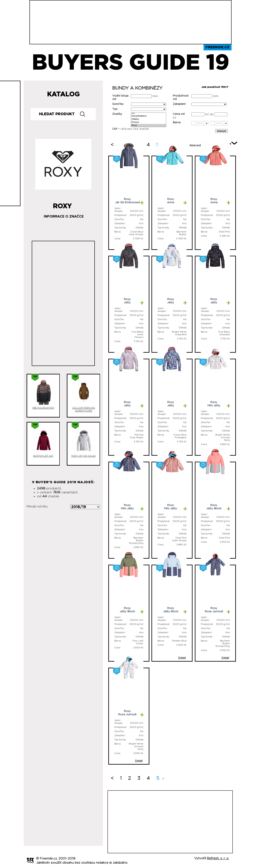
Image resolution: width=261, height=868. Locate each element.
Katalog (63, 94)
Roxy (149, 125)
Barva (177, 123)
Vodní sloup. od (121, 97)
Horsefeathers (149, 116)
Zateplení (179, 104)
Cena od (179, 114)
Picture (149, 122)
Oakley (149, 119)
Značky (117, 114)
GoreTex (118, 104)
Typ (115, 109)
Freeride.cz (218, 47)
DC (149, 113)
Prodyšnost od (181, 97)
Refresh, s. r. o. (218, 858)
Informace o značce (64, 217)
